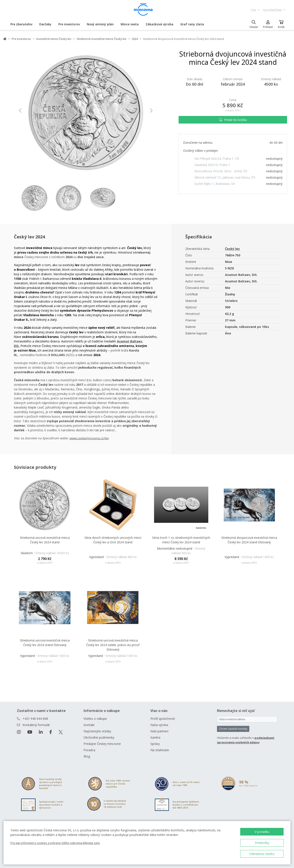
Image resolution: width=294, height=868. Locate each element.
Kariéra (155, 737)
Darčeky (45, 24)
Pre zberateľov (21, 24)
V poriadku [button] (262, 832)
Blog (87, 756)
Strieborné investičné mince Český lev (102, 39)
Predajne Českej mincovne (102, 744)
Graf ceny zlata (192, 24)
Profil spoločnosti (163, 719)
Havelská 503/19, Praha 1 (212, 165)
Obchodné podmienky (99, 737)
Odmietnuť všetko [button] (262, 854)
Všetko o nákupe (95, 719)
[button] (29, 111)
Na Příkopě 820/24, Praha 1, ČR (217, 159)
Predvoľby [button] (262, 843)
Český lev (232, 249)
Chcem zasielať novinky (233, 729)
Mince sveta (130, 24)
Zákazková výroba (159, 24)
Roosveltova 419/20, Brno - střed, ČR (221, 171)
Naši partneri (159, 731)
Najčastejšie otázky (97, 731)
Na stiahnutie (160, 750)
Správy (155, 744)
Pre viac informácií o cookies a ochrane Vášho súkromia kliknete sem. (55, 843)
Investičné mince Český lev (54, 39)
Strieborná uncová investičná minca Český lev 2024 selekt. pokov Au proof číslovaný (113, 645)
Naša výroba (159, 725)
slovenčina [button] (273, 10)
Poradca (89, 750)
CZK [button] (254, 10)
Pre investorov (69, 24)
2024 (135, 39)
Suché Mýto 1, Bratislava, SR (215, 184)
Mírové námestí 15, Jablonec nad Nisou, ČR (225, 177)
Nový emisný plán (100, 24)
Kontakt (89, 725)
